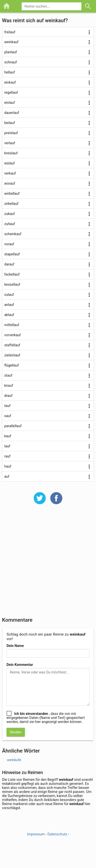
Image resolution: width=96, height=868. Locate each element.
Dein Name (15, 646)
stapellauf (12, 254)
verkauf (10, 173)
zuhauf (10, 224)
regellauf (11, 92)
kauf (8, 436)
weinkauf (11, 42)
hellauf (10, 72)
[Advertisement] (48, 564)
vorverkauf (13, 335)
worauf (10, 183)
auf (7, 476)
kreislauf (11, 153)
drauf (8, 396)
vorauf (9, 244)
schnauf (11, 62)
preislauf (11, 133)
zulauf (9, 295)
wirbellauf (12, 194)
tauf (7, 406)
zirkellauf (11, 204)
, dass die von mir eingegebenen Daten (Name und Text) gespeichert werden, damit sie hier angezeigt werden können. (46, 718)
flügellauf (12, 365)
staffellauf (12, 345)
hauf (8, 466)
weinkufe (14, 760)
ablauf (9, 315)
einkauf (10, 82)
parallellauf (13, 426)
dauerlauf (12, 113)
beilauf (10, 123)
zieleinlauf (12, 355)
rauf (7, 456)
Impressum (36, 834)
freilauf (10, 32)
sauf (8, 416)
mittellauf (12, 325)
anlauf (9, 305)
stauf (8, 375)
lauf (7, 446)
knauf (9, 385)
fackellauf (12, 274)
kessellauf (12, 284)
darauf (9, 264)
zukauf (10, 214)
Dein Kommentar (20, 665)
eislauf (10, 163)
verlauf (10, 143)
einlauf (10, 103)
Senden (16, 732)
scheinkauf (13, 234)
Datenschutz (57, 834)
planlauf (11, 52)
